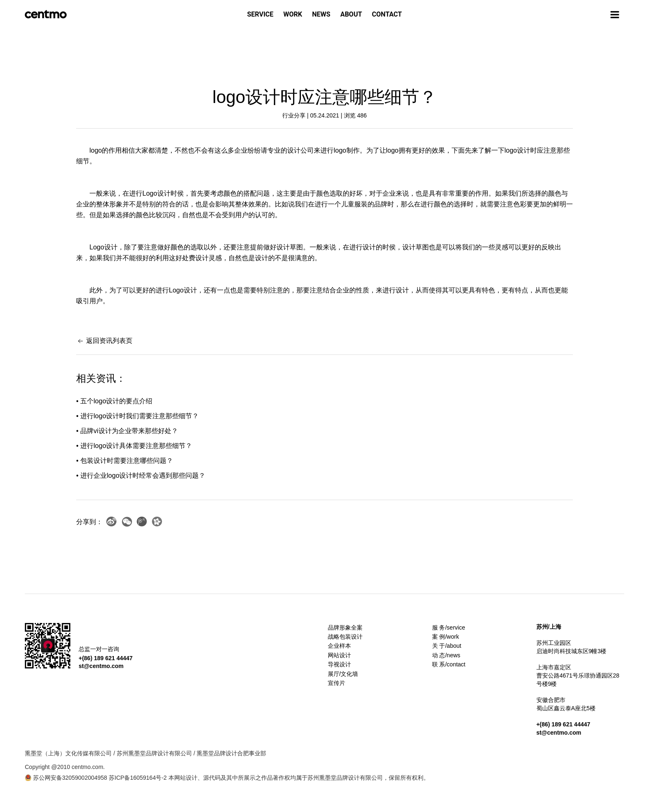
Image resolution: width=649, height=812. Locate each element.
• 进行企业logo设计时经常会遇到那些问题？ (141, 475)
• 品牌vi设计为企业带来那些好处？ (127, 431)
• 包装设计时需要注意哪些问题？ (125, 461)
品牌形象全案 (345, 628)
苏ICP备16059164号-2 (138, 778)
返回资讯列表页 (104, 341)
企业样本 (339, 646)
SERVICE (260, 14)
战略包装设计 (345, 637)
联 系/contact (449, 664)
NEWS (321, 14)
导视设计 (339, 664)
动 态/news (446, 655)
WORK (293, 14)
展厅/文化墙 (343, 674)
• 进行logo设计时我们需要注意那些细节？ (137, 416)
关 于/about (447, 646)
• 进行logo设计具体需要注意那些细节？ (134, 446)
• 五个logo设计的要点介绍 (114, 401)
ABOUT (351, 14)
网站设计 (339, 655)
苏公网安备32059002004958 (66, 778)
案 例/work (446, 637)
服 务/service (449, 628)
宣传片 (337, 683)
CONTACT (387, 14)
